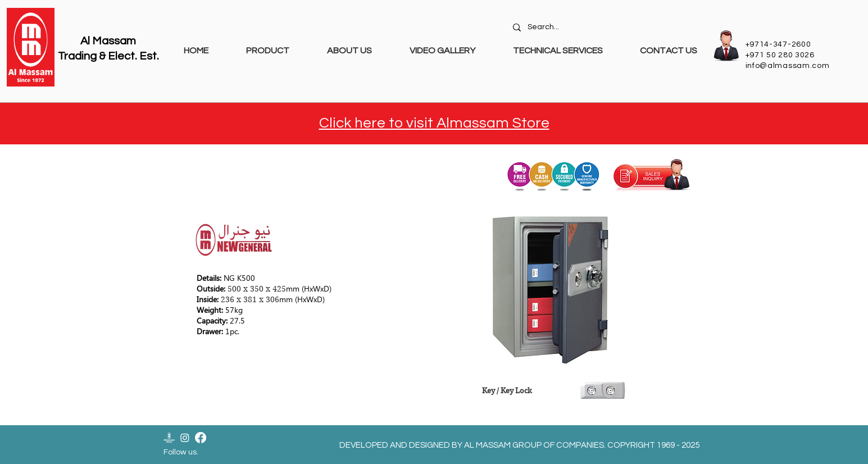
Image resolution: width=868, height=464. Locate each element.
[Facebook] (201, 438)
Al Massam (108, 41)
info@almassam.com (788, 66)
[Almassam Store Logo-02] (169, 438)
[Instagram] (185, 438)
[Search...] (606, 28)
